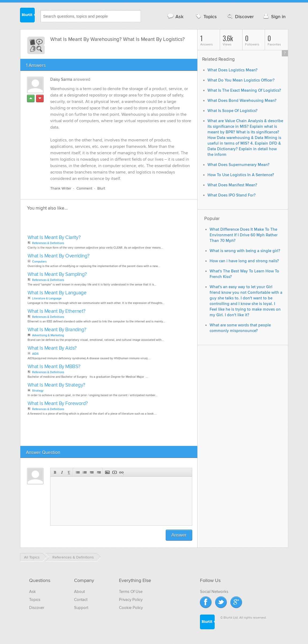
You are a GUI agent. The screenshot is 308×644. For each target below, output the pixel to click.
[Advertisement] (88, 224)
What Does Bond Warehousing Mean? (242, 101)
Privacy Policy (131, 600)
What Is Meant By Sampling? (57, 274)
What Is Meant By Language (57, 293)
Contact (81, 600)
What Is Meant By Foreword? (58, 404)
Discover (240, 16)
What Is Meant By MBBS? (54, 367)
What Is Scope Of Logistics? (232, 111)
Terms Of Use (131, 592)
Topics (206, 16)
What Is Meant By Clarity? (54, 238)
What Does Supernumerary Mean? (238, 165)
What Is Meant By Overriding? (59, 256)
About (79, 592)
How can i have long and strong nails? (244, 261)
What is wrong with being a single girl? (245, 251)
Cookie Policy (131, 608)
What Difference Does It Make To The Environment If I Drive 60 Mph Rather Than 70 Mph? (244, 235)
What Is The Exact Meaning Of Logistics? (244, 90)
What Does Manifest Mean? (232, 185)
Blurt (101, 188)
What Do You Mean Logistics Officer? (241, 80)
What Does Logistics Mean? (232, 70)
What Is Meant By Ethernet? (57, 311)
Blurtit (28, 16)
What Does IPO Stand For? (232, 195)
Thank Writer (61, 188)
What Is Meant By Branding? (57, 330)
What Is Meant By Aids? (52, 348)
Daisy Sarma (61, 79)
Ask (175, 16)
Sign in (274, 16)
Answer (179, 535)
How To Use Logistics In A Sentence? (241, 175)
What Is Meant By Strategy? (56, 385)
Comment (84, 188)
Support (81, 608)
